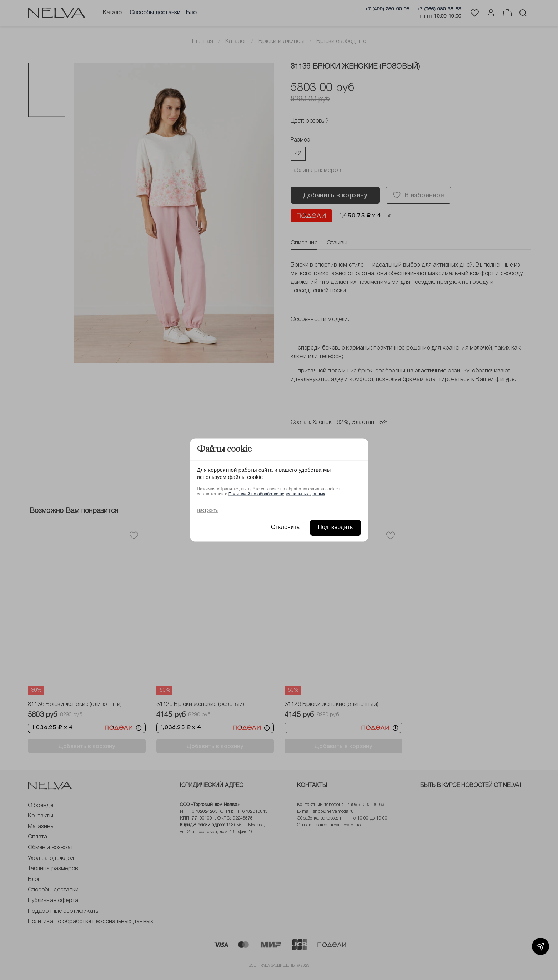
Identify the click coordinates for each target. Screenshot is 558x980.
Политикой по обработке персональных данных (277, 494)
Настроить (208, 510)
